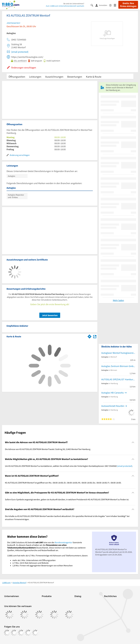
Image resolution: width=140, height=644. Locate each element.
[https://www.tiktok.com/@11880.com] (21, 633)
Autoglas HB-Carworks (113, 393)
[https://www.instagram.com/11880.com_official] (14, 633)
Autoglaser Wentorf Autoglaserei (117, 353)
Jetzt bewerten (50, 315)
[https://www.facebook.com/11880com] (7, 633)
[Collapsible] (133, 442)
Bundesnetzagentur (64, 542)
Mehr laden (118, 300)
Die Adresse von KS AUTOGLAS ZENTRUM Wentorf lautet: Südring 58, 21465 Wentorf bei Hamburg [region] (48, 449)
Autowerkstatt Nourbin (113, 406)
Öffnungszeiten (17, 77)
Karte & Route (94, 77)
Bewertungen (75, 77)
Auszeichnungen (54, 77)
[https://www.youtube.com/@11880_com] (35, 633)
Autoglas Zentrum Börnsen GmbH (118, 366)
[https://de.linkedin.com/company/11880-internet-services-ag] (28, 633)
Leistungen (35, 77)
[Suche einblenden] (93, 5)
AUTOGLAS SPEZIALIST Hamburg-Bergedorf (118, 379)
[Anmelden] (102, 5)
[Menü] (116, 5)
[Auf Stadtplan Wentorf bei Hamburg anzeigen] (95, 336)
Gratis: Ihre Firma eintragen (128, 5)
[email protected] (20, 52)
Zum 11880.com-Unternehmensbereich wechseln (65, 6)
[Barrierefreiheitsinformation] (111, 5)
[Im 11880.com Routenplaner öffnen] (90, 336)
